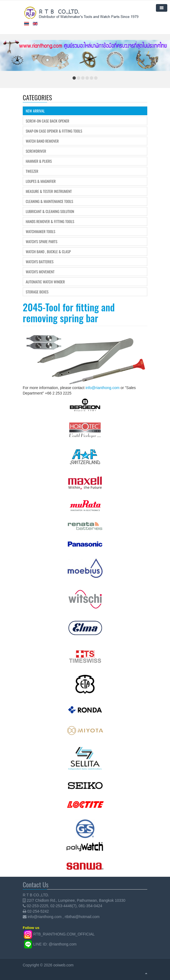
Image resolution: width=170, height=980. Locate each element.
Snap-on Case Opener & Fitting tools (54, 131)
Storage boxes (37, 292)
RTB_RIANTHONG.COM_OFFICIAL (64, 934)
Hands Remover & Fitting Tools (50, 221)
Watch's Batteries (40, 262)
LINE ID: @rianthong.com (55, 944)
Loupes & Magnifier (41, 181)
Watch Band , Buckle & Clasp (48, 252)
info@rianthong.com (103, 388)
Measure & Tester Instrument (49, 191)
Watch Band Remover (42, 141)
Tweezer (32, 171)
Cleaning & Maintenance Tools (49, 201)
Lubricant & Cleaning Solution (50, 211)
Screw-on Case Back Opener (48, 121)
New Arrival (35, 111)
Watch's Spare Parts (42, 242)
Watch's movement (40, 272)
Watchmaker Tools (40, 231)
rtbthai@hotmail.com (82, 917)
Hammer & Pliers (39, 161)
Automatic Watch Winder (45, 282)
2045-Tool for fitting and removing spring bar (69, 312)
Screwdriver (36, 151)
